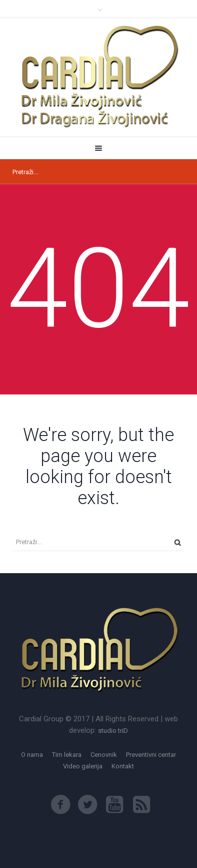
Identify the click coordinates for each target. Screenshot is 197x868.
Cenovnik (104, 755)
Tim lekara (67, 755)
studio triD (113, 731)
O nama (32, 755)
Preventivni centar (151, 755)
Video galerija (83, 766)
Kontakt (123, 766)
